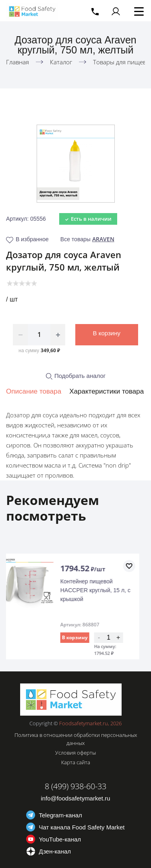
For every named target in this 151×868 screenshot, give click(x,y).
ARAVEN (103, 239)
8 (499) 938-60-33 (75, 786)
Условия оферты (75, 753)
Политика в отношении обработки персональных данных (76, 739)
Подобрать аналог (76, 376)
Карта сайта (76, 762)
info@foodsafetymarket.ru (76, 798)
